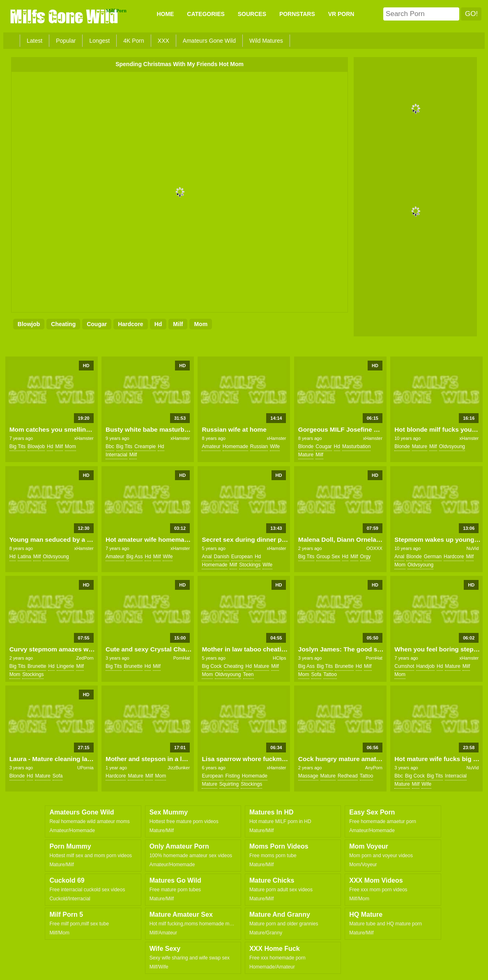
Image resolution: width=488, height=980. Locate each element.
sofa (317, 674)
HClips (279, 658)
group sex (328, 557)
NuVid (473, 548)
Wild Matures (266, 41)
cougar (97, 324)
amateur (211, 446)
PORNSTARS (297, 14)
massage (308, 776)
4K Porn (134, 41)
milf (178, 324)
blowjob (29, 324)
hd (158, 324)
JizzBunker (179, 768)
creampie (145, 446)
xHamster (84, 438)
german (433, 557)
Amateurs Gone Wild (209, 41)
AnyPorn (374, 768)
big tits (17, 446)
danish (222, 557)
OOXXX (374, 548)
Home (165, 14)
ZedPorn (85, 658)
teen (249, 674)
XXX (163, 41)
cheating (63, 324)
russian (259, 446)
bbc (110, 446)
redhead (348, 776)
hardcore (130, 324)
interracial (116, 455)
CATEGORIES (206, 14)
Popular (66, 41)
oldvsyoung (452, 446)
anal (207, 557)
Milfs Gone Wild (65, 16)
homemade (235, 446)
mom (201, 324)
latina (24, 557)
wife (275, 446)
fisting (233, 776)
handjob (425, 666)
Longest (99, 41)
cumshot (404, 666)
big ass (134, 557)
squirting (229, 784)
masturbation (356, 446)
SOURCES (252, 14)
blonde (306, 446)
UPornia (85, 768)
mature (306, 455)
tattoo (330, 674)
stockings (250, 565)
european (242, 557)
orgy (366, 557)
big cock (212, 666)
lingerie (66, 666)
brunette (37, 666)
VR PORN (341, 14)
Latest (35, 41)
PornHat (182, 658)
